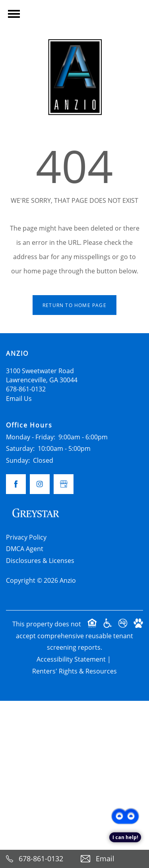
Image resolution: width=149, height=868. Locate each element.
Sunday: (18, 460)
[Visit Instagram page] (40, 484)
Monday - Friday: (31, 437)
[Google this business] (64, 484)
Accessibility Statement (71, 659)
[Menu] (14, 14)
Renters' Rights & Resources (74, 671)
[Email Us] (112, 859)
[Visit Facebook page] (16, 484)
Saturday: (20, 448)
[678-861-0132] (37, 859)
